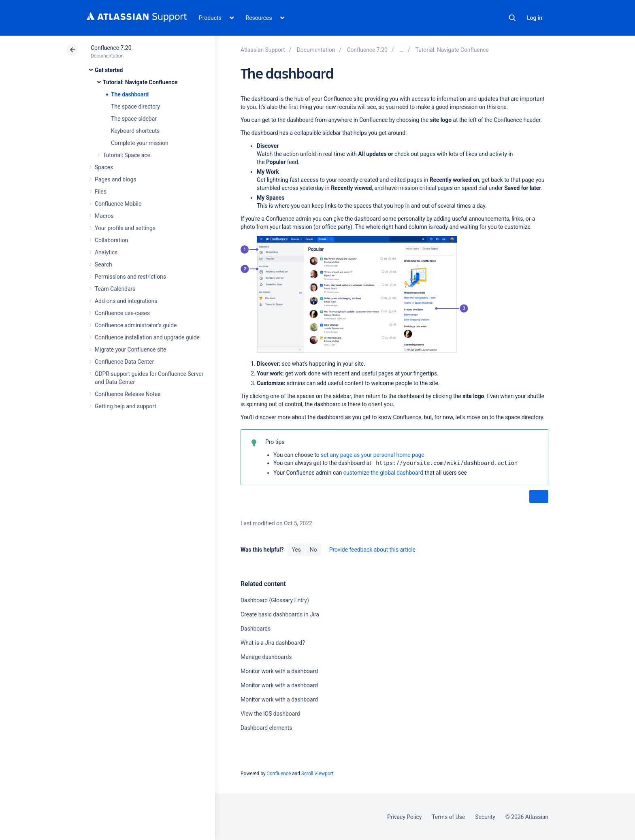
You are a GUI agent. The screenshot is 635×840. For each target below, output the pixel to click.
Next (539, 497)
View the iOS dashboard (270, 714)
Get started (109, 70)
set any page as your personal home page (373, 455)
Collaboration (111, 240)
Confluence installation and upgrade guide (147, 337)
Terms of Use (448, 817)
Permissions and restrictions (130, 277)
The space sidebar (134, 119)
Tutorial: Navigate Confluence (140, 82)
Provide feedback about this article (372, 550)
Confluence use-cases (122, 313)
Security (485, 817)
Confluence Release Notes (128, 394)
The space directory (135, 107)
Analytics (106, 252)
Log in (535, 18)
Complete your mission (140, 143)
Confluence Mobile (118, 204)
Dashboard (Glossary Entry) (275, 600)
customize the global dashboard (383, 473)
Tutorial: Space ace (127, 155)
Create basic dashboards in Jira (280, 614)
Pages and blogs (115, 179)
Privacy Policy (404, 817)
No (313, 550)
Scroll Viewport (317, 774)
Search (512, 18)
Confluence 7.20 (111, 48)
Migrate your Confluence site (130, 350)
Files (101, 192)
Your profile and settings (125, 228)
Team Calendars (115, 289)
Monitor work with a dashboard (279, 671)
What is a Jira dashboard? (273, 643)
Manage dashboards (266, 657)
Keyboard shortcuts (135, 131)
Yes (296, 550)
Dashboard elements (266, 728)
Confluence (279, 774)
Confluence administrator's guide (136, 325)
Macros (104, 216)
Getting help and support (126, 406)
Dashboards (256, 629)
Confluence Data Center (124, 362)
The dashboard (130, 94)
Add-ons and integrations (126, 301)
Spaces (104, 167)
